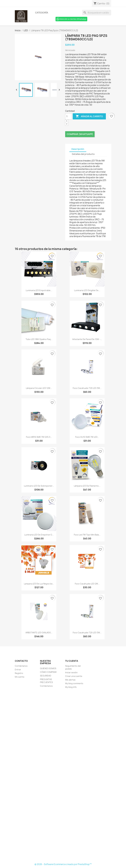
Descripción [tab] (78, 149)
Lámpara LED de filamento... (87, 486)
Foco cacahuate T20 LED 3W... (87, 388)
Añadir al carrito (89, 116)
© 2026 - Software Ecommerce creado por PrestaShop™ (63, 864)
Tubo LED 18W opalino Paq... (39, 339)
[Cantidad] (69, 116)
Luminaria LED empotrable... (39, 290)
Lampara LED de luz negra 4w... (39, 584)
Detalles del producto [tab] (83, 154)
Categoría (42, 13)
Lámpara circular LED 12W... (39, 388)
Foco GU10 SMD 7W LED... (87, 437)
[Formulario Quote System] (63, 776)
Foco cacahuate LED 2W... (87, 584)
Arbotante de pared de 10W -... (87, 339)
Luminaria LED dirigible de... (87, 290)
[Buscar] (97, 13)
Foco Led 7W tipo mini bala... (87, 535)
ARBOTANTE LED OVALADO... (39, 633)
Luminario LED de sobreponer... (39, 486)
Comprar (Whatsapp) (80, 134)
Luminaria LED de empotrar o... (39, 535)
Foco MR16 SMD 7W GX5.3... (39, 437)
